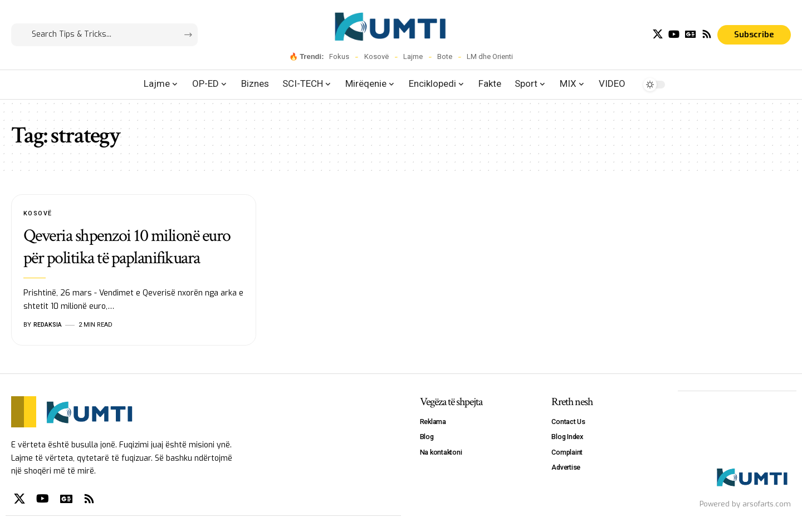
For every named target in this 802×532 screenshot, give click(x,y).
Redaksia (48, 325)
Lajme (413, 56)
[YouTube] (674, 34)
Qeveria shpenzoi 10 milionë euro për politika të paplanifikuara (127, 247)
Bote (445, 56)
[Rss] (707, 34)
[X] (658, 34)
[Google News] (691, 34)
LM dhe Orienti (490, 56)
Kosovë (376, 56)
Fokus (339, 56)
